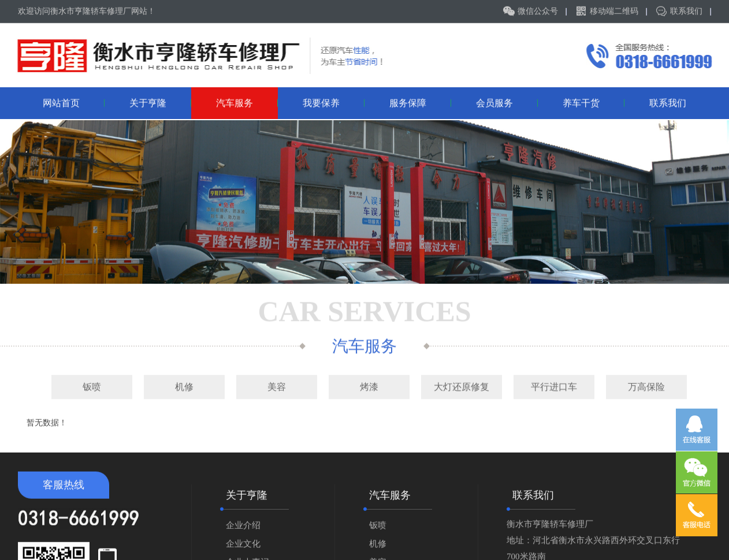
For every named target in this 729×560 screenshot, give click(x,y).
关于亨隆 (161, 102)
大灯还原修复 (462, 386)
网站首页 (74, 102)
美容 (277, 386)
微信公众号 (538, 11)
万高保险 (646, 386)
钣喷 (92, 386)
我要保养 (334, 102)
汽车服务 (247, 102)
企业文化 (243, 548)
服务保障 (421, 102)
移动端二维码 (614, 11)
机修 (184, 386)
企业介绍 (243, 529)
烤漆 (369, 386)
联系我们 (686, 11)
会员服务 (507, 102)
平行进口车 (554, 386)
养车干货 (594, 102)
